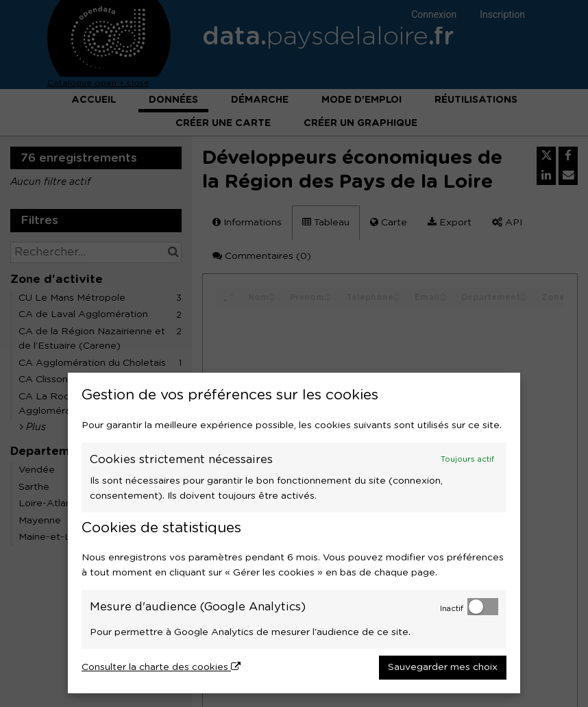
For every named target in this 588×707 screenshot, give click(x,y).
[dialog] (294, 533)
